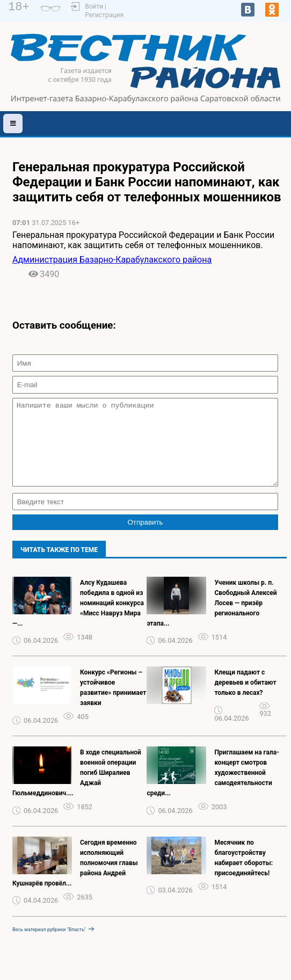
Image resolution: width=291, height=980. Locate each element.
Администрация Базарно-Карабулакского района (112, 260)
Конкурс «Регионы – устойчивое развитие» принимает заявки (113, 704)
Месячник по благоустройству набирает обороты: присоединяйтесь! (243, 874)
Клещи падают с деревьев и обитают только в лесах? (245, 699)
